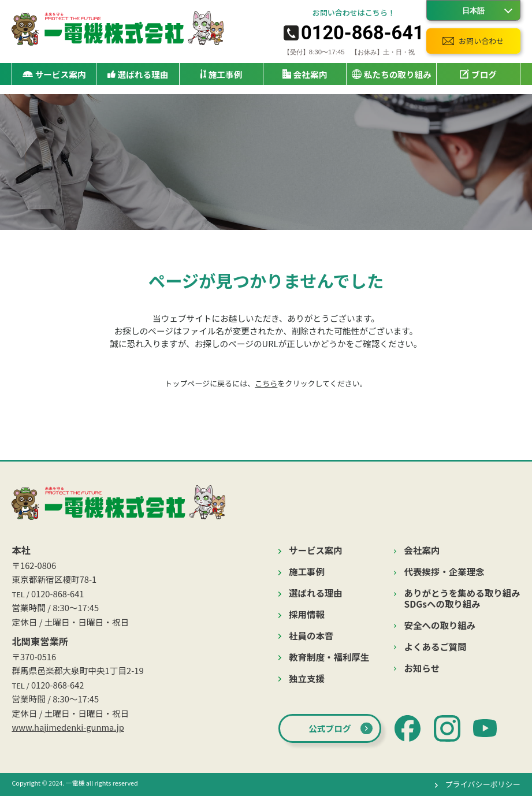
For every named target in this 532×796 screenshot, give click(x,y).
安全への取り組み (440, 625)
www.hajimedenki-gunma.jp (68, 727)
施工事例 (221, 74)
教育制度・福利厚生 (329, 657)
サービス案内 (316, 550)
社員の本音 (311, 636)
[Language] (473, 10)
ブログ (478, 74)
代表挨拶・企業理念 (444, 572)
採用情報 (307, 614)
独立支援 (307, 678)
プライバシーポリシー (483, 784)
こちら (266, 383)
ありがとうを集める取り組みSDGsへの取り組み (462, 598)
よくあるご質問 (436, 647)
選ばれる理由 (138, 74)
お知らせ (422, 668)
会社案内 (422, 550)
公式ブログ (330, 728)
